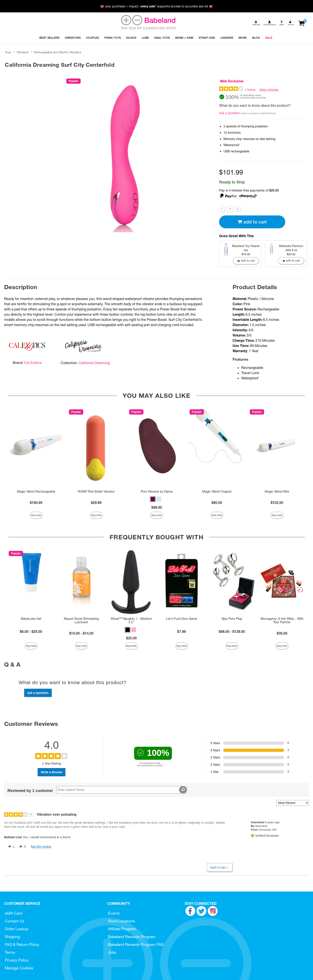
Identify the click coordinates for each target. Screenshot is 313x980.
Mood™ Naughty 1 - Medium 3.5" (131, 620)
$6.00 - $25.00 (31, 632)
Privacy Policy (17, 960)
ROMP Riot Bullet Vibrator (96, 492)
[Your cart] (301, 23)
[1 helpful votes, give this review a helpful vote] (10, 847)
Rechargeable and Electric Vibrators (58, 52)
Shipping (12, 937)
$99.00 (157, 507)
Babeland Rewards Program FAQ (136, 944)
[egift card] (256, 23)
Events (114, 913)
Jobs (112, 952)
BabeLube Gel (31, 619)
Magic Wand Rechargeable (36, 492)
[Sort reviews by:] (293, 803)
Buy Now (36, 515)
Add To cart (252, 222)
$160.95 (36, 503)
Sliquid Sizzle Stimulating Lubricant (81, 620)
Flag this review (41, 847)
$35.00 (282, 633)
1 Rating (250, 90)
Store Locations (122, 921)
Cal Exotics (33, 363)
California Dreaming (94, 363)
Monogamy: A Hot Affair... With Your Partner (282, 620)
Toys (8, 52)
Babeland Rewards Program (132, 937)
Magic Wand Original (217, 492)
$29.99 (96, 503)
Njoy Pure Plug (232, 619)
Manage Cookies (19, 968)
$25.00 (131, 638)
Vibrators (23, 52)
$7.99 (181, 632)
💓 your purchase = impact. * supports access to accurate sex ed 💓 (156, 6)
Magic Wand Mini (277, 492)
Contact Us (15, 921)
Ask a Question (229, 113)
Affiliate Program (122, 929)
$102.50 (277, 503)
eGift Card (13, 913)
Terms (10, 952)
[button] (153, 499)
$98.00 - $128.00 (232, 632)
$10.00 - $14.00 (81, 633)
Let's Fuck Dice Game (182, 619)
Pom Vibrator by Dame (157, 492)
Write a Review (269, 90)
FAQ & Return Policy (22, 944)
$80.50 (217, 503)
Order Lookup (17, 929)
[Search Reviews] (122, 790)
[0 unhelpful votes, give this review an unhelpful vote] (22, 847)
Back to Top (220, 867)
